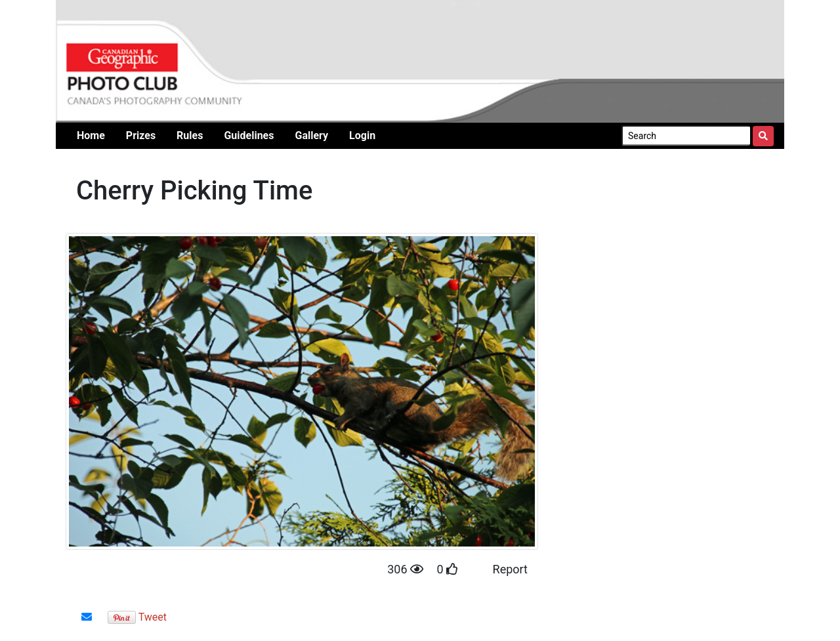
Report (510, 569)
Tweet (153, 617)
